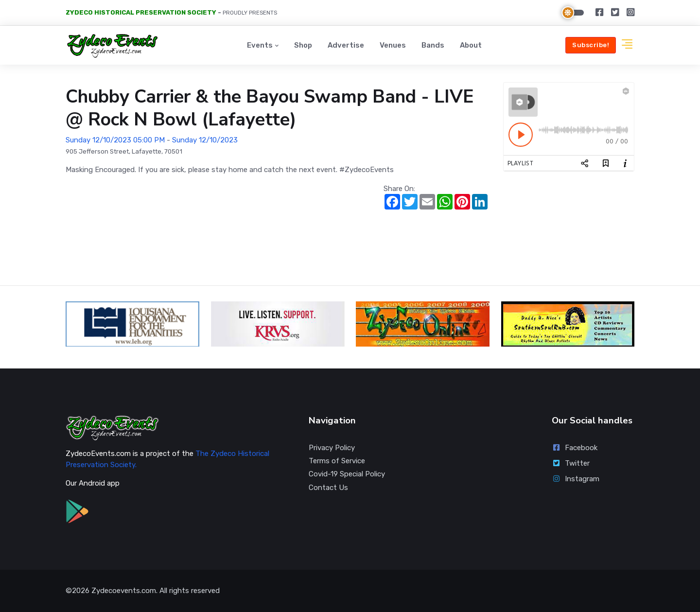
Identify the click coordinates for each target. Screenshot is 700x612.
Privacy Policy (332, 448)
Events (260, 45)
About (471, 45)
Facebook (575, 448)
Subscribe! (591, 45)
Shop (303, 45)
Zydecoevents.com (124, 591)
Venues (393, 45)
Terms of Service (337, 461)
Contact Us (328, 488)
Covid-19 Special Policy (347, 474)
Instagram (576, 479)
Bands (433, 45)
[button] (627, 45)
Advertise (346, 45)
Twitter (571, 463)
